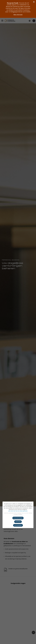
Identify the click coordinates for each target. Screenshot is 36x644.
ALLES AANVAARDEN (18, 518)
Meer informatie (18, 15)
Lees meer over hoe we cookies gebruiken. (18, 511)
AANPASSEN (18, 522)
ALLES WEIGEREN (18, 525)
